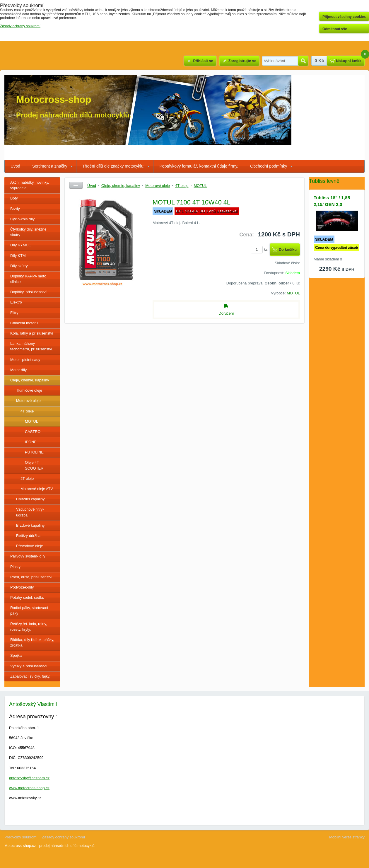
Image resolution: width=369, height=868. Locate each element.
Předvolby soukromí (21, 837)
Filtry (14, 313)
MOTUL (31, 421)
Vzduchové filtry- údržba (30, 512)
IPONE (31, 442)
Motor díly (18, 370)
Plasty (15, 567)
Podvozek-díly (22, 587)
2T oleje (27, 479)
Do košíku (288, 249)
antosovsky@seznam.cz (29, 778)
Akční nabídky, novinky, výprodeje (30, 185)
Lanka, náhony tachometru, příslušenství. (32, 346)
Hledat (303, 61)
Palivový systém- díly (28, 556)
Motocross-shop (54, 99)
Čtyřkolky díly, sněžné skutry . (28, 232)
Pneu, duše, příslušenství (31, 577)
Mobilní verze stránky (347, 837)
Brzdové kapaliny (30, 525)
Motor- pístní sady (25, 360)
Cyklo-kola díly (22, 219)
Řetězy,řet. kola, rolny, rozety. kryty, (29, 627)
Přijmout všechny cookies (344, 17)
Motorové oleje (28, 401)
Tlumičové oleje (29, 390)
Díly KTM (18, 256)
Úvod (15, 166)
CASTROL (34, 432)
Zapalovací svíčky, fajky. (30, 676)
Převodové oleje (30, 546)
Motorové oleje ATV (37, 489)
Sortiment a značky (50, 166)
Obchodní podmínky (269, 166)
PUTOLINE (34, 452)
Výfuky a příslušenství (28, 666)
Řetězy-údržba (28, 536)
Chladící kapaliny (30, 499)
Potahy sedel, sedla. (27, 597)
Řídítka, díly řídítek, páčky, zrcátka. (32, 642)
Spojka (16, 655)
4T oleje (27, 411)
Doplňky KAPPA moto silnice (28, 279)
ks (260, 249)
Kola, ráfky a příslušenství (32, 333)
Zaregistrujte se (242, 61)
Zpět (76, 185)
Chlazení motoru (24, 323)
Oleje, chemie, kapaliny (30, 380)
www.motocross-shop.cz (29, 788)
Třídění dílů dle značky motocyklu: (113, 166)
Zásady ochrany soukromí (63, 837)
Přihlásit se (203, 61)
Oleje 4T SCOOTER (34, 465)
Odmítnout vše (335, 29)
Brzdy (15, 209)
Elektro (16, 302)
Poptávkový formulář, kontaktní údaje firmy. (199, 166)
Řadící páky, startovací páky (29, 611)
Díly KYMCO (21, 245)
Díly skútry (19, 266)
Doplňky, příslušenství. (29, 292)
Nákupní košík (349, 61)
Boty (14, 198)
